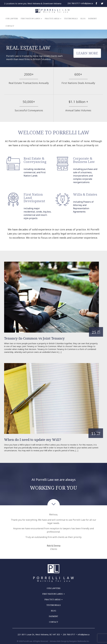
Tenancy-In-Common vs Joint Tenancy (34, 338)
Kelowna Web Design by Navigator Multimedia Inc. (70, 641)
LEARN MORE (87, 53)
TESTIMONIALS (71, 18)
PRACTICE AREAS (53, 18)
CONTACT (10, 26)
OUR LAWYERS (12, 18)
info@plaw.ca (87, 3)
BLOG (83, 18)
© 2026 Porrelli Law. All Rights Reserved (32, 641)
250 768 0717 (73, 3)
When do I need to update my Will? (33, 440)
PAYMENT (93, 18)
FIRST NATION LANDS (31, 18)
